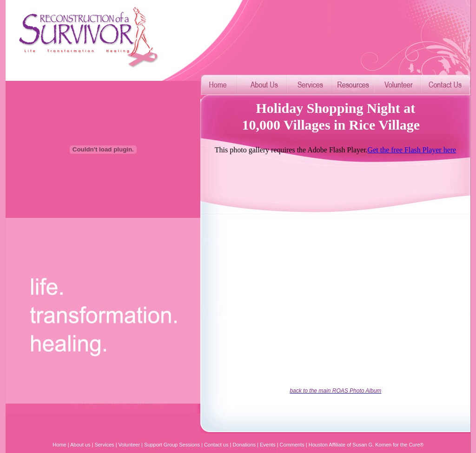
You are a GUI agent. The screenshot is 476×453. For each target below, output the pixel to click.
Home (59, 445)
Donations (243, 445)
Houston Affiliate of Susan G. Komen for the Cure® (366, 445)
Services (104, 445)
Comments (292, 445)
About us (80, 445)
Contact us (216, 445)
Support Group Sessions (172, 445)
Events (268, 445)
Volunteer (129, 445)
